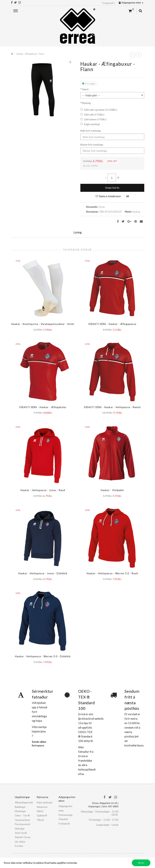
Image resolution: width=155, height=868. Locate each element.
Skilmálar (20, 829)
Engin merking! (90, 124)
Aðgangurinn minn (131, 3)
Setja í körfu (112, 188)
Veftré (40, 811)
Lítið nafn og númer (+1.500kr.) (99, 110)
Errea (102, 207)
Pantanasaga (65, 815)
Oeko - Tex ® (22, 815)
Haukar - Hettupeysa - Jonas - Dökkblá (43, 573)
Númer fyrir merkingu (92, 145)
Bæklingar (20, 807)
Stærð (85, 89)
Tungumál (108, 3)
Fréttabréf (64, 824)
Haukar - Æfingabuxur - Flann (30, 54)
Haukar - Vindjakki (112, 490)
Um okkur (20, 842)
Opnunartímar (22, 820)
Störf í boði (21, 833)
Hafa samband (44, 802)
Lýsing (78, 232)
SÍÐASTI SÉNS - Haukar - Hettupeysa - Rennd (112, 407)
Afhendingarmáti (24, 802)
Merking (86, 103)
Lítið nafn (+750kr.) (92, 115)
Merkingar (20, 811)
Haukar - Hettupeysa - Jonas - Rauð (43, 490)
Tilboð (40, 820)
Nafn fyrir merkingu (91, 131)
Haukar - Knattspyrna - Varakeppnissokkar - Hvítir (43, 324)
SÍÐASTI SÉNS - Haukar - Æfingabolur (43, 407)
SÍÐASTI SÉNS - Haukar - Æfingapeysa (112, 324)
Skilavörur (42, 807)
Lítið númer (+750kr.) (93, 119)
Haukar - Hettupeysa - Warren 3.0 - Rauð (112, 573)
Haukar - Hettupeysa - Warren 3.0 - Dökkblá (43, 656)
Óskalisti (63, 819)
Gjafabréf (42, 815)
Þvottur (19, 846)
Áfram (141, 863)
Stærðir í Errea (23, 837)
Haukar (136, 212)
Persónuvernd (22, 824)
